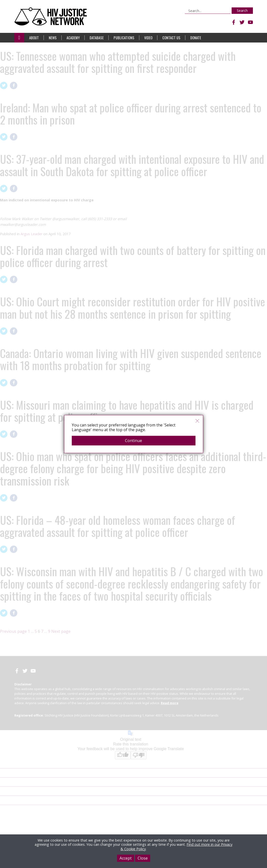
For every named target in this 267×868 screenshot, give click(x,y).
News (53, 38)
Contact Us (171, 38)
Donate (196, 38)
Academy (73, 38)
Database (97, 38)
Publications (124, 38)
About (34, 38)
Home (19, 38)
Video (148, 38)
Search (242, 11)
